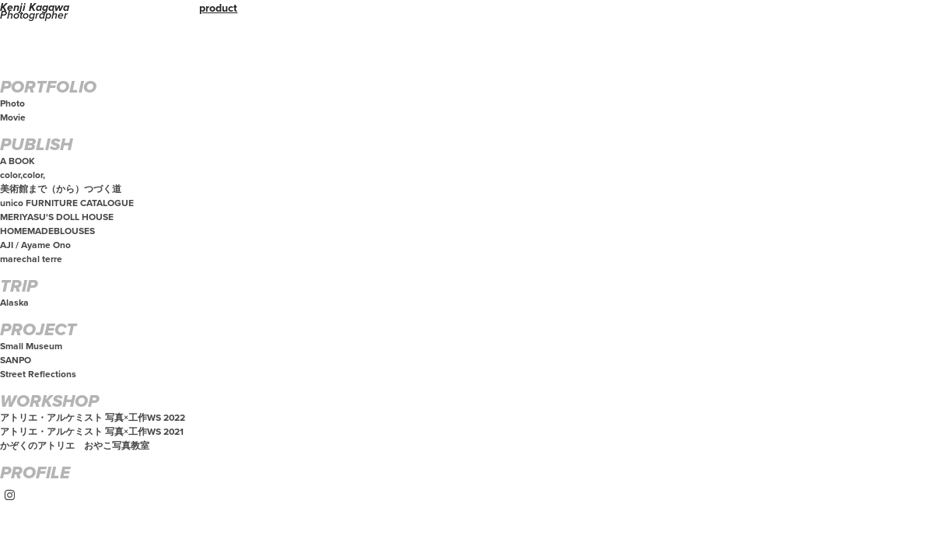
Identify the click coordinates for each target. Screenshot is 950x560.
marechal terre (31, 259)
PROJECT (38, 331)
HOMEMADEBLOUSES (47, 231)
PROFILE (35, 474)
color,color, (23, 175)
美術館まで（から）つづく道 (61, 189)
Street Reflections (38, 374)
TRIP (19, 287)
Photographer (34, 16)
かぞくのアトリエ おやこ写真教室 (75, 445)
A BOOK (18, 161)
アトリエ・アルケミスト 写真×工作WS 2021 (92, 431)
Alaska (14, 302)
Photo (12, 103)
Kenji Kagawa (35, 8)
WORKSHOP (49, 402)
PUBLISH (36, 145)
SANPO (16, 360)
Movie (13, 117)
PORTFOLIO (48, 88)
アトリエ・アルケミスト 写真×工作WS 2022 (93, 417)
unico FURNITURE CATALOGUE (67, 203)
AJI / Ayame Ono (35, 245)
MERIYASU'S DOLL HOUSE (57, 217)
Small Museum (31, 346)
